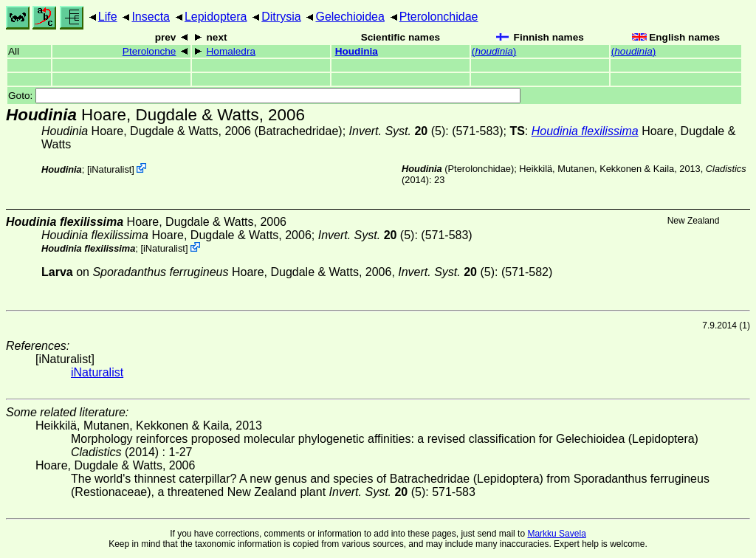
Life (108, 17)
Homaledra (231, 51)
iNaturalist (110, 169)
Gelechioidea (350, 17)
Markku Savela (556, 534)
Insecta (151, 17)
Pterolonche (150, 51)
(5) (398, 131)
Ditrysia (281, 17)
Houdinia (357, 51)
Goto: (264, 96)
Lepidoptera (216, 17)
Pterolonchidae (439, 17)
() (494, 51)
